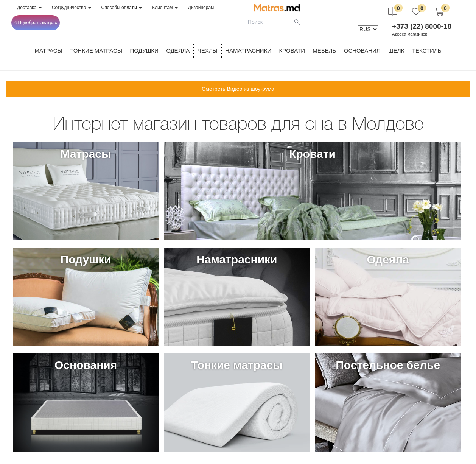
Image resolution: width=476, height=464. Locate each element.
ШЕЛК (396, 51)
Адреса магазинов (410, 34)
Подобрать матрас (36, 23)
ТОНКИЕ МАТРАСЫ (96, 51)
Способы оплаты (122, 8)
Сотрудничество (72, 8)
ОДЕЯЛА (178, 51)
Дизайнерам (201, 8)
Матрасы (49, 51)
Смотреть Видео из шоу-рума (238, 89)
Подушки (144, 51)
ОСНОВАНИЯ (362, 51)
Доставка (29, 8)
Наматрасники (248, 51)
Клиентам (165, 8)
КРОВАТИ (292, 51)
